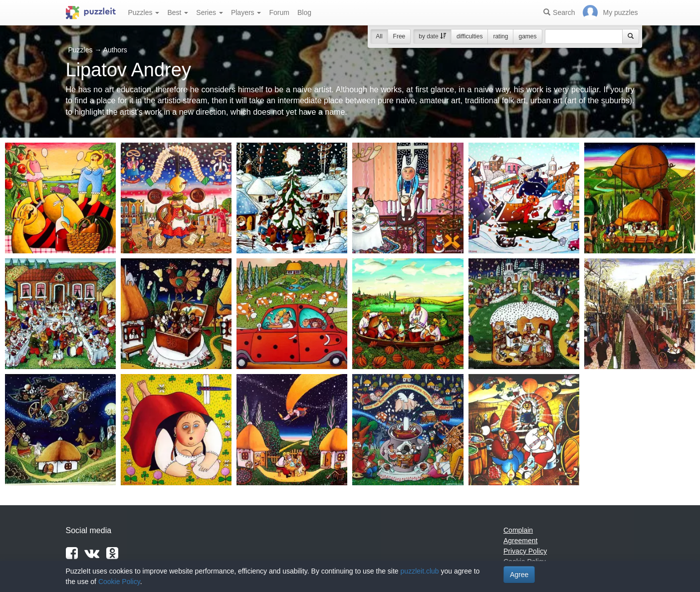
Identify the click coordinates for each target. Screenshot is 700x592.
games (527, 36)
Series (210, 12)
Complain (518, 530)
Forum (279, 12)
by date (432, 36)
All (379, 36)
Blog (304, 12)
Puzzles (144, 12)
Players (246, 12)
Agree (519, 575)
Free (399, 36)
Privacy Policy (525, 551)
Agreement (520, 541)
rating (500, 36)
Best (178, 12)
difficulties (469, 36)
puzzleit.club (420, 571)
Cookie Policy (119, 582)
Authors (115, 50)
